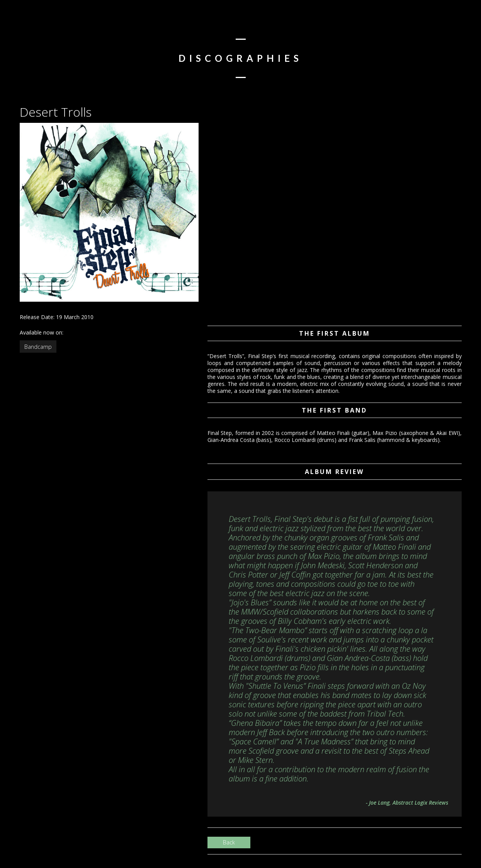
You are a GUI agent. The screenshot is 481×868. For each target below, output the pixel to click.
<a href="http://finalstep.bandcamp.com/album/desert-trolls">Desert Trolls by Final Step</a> (285, 219)
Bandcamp (38, 347)
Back (229, 842)
